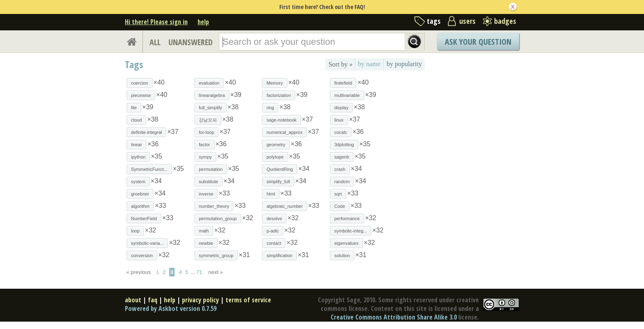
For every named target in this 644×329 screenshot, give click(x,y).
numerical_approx (284, 132)
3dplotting (344, 145)
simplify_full (278, 182)
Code (340, 206)
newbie (206, 243)
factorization (279, 95)
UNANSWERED (191, 42)
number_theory (214, 206)
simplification (279, 255)
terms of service (248, 300)
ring (270, 108)
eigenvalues (346, 243)
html (271, 194)
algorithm (140, 206)
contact (274, 243)
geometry (276, 145)
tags (434, 21)
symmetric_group (216, 255)
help (203, 22)
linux (339, 120)
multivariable (347, 95)
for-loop (206, 132)
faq (153, 300)
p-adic (273, 231)
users (467, 21)
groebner (140, 194)
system (138, 182)
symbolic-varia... (147, 243)
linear (137, 145)
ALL (155, 42)
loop (135, 231)
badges (505, 21)
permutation (211, 169)
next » (215, 272)
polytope (275, 157)
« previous (138, 272)
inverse (206, 194)
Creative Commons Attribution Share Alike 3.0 (394, 317)
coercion (140, 83)
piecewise (141, 95)
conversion (142, 255)
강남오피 (208, 120)
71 (199, 272)
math (204, 231)
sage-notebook (282, 120)
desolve (274, 219)
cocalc (341, 132)
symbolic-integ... (351, 231)
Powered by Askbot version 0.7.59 (171, 308)
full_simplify (210, 108)
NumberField (144, 219)
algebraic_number (285, 206)
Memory (275, 83)
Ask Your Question (478, 42)
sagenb (342, 157)
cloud (136, 120)
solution (342, 255)
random (342, 182)
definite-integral (146, 132)
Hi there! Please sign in (156, 22)
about (133, 300)
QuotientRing (280, 169)
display (341, 108)
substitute (208, 182)
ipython (138, 157)
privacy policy (200, 300)
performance (347, 219)
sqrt (338, 194)
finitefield (343, 83)
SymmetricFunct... (149, 169)
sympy (205, 157)
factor (205, 145)
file (134, 108)
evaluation (209, 83)
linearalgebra (212, 95)
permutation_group (218, 219)
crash (340, 169)
